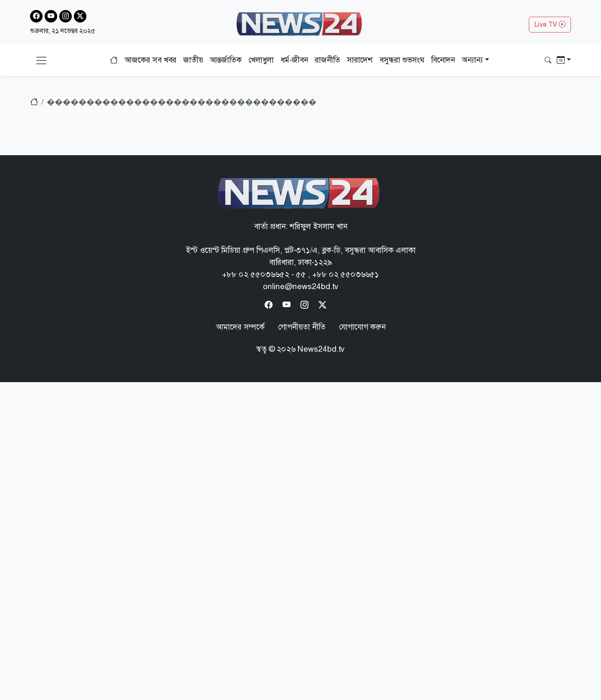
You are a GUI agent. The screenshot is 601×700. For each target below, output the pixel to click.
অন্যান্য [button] (472, 60)
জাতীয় (193, 60)
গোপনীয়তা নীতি (302, 327)
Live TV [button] (550, 24)
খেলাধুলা (261, 60)
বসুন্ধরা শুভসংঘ (402, 60)
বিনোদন (443, 60)
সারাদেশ (360, 60)
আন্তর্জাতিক (226, 60)
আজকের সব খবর (150, 60)
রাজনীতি (327, 60)
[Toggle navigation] (41, 60)
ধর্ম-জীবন (294, 60)
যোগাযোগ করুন (362, 327)
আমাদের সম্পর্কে (240, 327)
